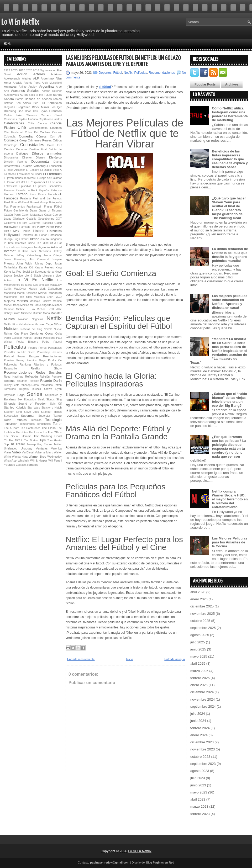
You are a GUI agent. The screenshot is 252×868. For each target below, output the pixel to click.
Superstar (44, 416)
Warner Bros (37, 456)
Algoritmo (47, 78)
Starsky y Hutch (52, 408)
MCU (59, 297)
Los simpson (41, 285)
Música (9, 319)
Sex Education (27, 399)
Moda (46, 313)
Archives (232, 84)
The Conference (30, 428)
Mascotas (55, 293)
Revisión (34, 381)
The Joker (22, 432)
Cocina (57, 132)
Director (27, 158)
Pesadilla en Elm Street (20, 352)
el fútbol (105, 87)
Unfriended (11, 449)
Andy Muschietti (52, 83)
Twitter (58, 444)
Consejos (11, 140)
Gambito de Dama (25, 211)
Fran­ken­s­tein (34, 207)
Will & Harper (39, 461)
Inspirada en (12, 247)
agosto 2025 (200, 635)
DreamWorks (12, 166)
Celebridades (14, 123)
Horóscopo (55, 235)
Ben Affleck (23, 103)
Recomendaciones (18, 372)
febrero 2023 (200, 814)
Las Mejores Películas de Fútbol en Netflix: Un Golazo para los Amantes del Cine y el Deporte (123, 61)
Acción (22, 74)
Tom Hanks (54, 440)
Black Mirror (41, 107)
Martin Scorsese (27, 293)
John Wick (24, 263)
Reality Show (46, 368)
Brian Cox (31, 111)
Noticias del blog (31, 329)
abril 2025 (198, 663)
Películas (15, 347)
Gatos (48, 215)
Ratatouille (10, 369)
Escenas (9, 190)
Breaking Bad (14, 111)
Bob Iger (56, 107)
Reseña (9, 381)
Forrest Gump (39, 202)
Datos (51, 145)
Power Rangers (28, 356)
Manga (33, 289)
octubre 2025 (200, 621)
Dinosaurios (11, 158)
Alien (59, 79)
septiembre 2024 (203, 706)
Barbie (19, 99)
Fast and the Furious (47, 199)
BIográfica (23, 107)
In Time (9, 243)
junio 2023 (198, 785)
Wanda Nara (20, 457)
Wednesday (54, 457)
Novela (48, 329)
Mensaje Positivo (40, 301)
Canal (58, 115)
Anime (22, 87)
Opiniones (37, 333)
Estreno (22, 194)
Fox (6, 207)
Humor (33, 239)
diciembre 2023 (202, 742)
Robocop (25, 385)
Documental (40, 162)
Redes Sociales (49, 372)
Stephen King (13, 412)
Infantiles (21, 243)
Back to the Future (40, 95)
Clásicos (56, 128)
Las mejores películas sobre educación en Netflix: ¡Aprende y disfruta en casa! (230, 302)
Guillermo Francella (41, 223)
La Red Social (21, 272)
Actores (39, 74)
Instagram (27, 247)
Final (7, 202)
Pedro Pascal (52, 342)
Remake (57, 377)
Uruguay (27, 448)
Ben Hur (39, 103)
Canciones (10, 119)
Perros (43, 348)
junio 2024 (198, 721)
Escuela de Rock (27, 190)
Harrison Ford (28, 227)
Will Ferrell (55, 461)
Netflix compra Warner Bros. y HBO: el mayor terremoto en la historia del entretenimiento (230, 499)
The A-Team (12, 428)
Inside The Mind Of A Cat (45, 243)
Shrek (41, 399)
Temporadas (27, 424)
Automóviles (11, 95)
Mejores (9, 301)
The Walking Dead (48, 436)
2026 (29, 70)
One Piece (21, 334)
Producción (55, 360)
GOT (59, 219)
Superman (28, 416)
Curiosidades (32, 145)
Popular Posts (205, 84)
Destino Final (38, 149)
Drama (58, 162)
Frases (48, 207)
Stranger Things (51, 412)
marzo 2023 (199, 806)
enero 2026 (199, 599)
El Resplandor (35, 182)
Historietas (54, 231)
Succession (11, 416)
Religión (45, 377)
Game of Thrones (50, 211)
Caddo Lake (13, 115)
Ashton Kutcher (52, 91)
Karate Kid (26, 268)
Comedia (26, 136)
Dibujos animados (47, 153)
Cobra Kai (31, 132)
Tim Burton (31, 440)
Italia (25, 251)
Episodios (25, 186)
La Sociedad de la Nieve (46, 272)
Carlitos (57, 119)
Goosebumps (46, 219)
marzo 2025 (199, 671)
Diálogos (22, 153)
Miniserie (27, 313)
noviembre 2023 (203, 749)
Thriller (9, 440)
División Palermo (16, 162)
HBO (58, 227)
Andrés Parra (32, 83)
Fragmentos (17, 207)
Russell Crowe (42, 389)
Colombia (10, 137)
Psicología (10, 365)
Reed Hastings (14, 377)
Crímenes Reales (40, 140)
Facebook (55, 194)
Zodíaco (21, 465)
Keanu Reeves (44, 268)
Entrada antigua (175, 659)
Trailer (20, 444)
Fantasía (25, 199)
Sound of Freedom (33, 403)
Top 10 (9, 444)
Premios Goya (36, 360)
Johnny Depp (43, 264)
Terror (57, 424)
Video (16, 452)
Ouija (59, 334)
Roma (35, 385)
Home (7, 44)
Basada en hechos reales (43, 99)
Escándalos (55, 186)
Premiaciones (52, 356)
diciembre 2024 (202, 692)
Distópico (55, 157)
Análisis (18, 83)
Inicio (130, 659)
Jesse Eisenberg (15, 259)
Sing (59, 399)
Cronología (11, 145)
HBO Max (12, 231)
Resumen (22, 381)
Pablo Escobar (13, 338)
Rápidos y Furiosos (48, 365)
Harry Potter (46, 227)
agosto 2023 (200, 771)
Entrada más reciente (81, 659)
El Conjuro (33, 170)
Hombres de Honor (34, 235)
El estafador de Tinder (29, 174)
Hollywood (12, 235)
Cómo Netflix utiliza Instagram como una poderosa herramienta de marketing (230, 114)
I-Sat (43, 239)
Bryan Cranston (51, 111)
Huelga (8, 239)
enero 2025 (199, 685)
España (44, 190)
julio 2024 (198, 714)
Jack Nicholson (41, 251)
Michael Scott (45, 309)
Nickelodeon (26, 324)
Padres (27, 338)
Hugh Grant (20, 239)
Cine (22, 127)
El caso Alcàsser (14, 170)
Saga (21, 395)
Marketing (10, 293)
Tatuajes (21, 420)
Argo (59, 87)
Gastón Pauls (12, 215)
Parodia (37, 338)
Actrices (56, 74)
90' (35, 70)
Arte (6, 91)
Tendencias (44, 424)
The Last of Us (38, 432)
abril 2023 (198, 799)
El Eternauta (52, 174)
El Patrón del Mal (14, 182)
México (25, 305)
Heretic (26, 231)
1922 (7, 70)
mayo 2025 (199, 656)
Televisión (11, 424)
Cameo (46, 115)
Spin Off (56, 404)
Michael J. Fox (26, 309)
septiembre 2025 (203, 628)
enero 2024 (199, 735)
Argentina (46, 86)
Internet (10, 251)
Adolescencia (12, 79)
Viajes (8, 452)
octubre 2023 (200, 757)
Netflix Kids (11, 324)
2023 (14, 70)
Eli (48, 182)
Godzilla (31, 219)
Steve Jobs (31, 412)
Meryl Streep (12, 305)
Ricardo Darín (51, 381)
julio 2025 (198, 642)
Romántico (46, 385)
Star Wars (34, 408)
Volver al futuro (44, 452)
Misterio (37, 313)
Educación (55, 166)
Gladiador (19, 219)
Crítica (57, 140)
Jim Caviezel (39, 259)
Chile (31, 123)
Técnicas (36, 420)
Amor (8, 83)
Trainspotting (35, 444)
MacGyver (20, 289)
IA (48, 239)
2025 (22, 70)
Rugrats (24, 389)
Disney (40, 157)
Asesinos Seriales (25, 91)
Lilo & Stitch (33, 276)
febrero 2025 (200, 678)
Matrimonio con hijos (18, 297)
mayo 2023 (199, 792)
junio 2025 (198, 649)
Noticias (11, 329)
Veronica (56, 449)
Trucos (48, 444)
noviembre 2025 (203, 614)
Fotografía (56, 202)
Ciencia (42, 123)
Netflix (54, 318)
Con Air (56, 137)
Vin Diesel (28, 452)
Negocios (37, 319)
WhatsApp (10, 461)
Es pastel (39, 186)
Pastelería (49, 338)
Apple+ (33, 87)
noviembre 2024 (203, 699)
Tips (43, 440)
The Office (55, 432)
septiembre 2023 (203, 764)
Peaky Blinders (27, 342)
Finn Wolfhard (20, 202)
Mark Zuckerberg (51, 289)
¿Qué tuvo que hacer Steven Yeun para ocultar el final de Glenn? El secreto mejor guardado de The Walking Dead (229, 208)
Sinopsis (10, 403)
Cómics (41, 136)
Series (35, 394)
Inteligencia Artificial (48, 247)
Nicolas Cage (44, 324)
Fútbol (58, 207)
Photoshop (44, 352)
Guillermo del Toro (16, 223)
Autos (24, 95)
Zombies (32, 465)
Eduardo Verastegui (34, 166)
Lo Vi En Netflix (20, 22)
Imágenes (56, 239)
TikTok (19, 440)
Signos (50, 399)
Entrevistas (11, 186)
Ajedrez (27, 79)
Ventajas (42, 448)
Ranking (25, 364)
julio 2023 (198, 778)
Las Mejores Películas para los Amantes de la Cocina (230, 542)
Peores (33, 348)
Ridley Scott (11, 385)
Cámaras (31, 115)
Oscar (49, 333)
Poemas (57, 352)
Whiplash (23, 461)
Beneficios (55, 103)
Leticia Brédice (13, 276)
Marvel (43, 293)
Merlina (57, 301)
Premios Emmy (14, 360)
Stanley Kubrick (15, 407)
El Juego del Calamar (49, 178)
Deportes (22, 149)
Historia (39, 231)
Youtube (9, 465)
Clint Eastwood (14, 132)
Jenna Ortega (52, 255)
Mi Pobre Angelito (41, 305)
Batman (9, 103)
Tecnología (53, 420)
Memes (22, 301)
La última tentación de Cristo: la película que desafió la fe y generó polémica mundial (230, 255)
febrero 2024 (200, 728)
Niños (58, 324)
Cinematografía (38, 128)
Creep (23, 141)
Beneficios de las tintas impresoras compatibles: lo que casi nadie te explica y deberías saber (230, 159)
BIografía (9, 107)
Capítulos (45, 119)
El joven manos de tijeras (19, 178)
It (19, 251)
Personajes (55, 348)
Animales (10, 86)
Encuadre (56, 182)
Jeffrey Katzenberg (29, 255)
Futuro (8, 211)
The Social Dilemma (18, 436)
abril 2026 (198, 592)
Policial (9, 356)
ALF (36, 78)
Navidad (23, 319)
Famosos (11, 198)
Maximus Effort (44, 297)
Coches (45, 132)
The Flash (49, 428)
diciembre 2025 (202, 606)
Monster (56, 313)
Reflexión (31, 376)
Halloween (11, 227)
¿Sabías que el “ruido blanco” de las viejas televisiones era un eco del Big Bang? (229, 400)
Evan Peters (38, 194)
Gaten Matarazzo (32, 215)
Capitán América (28, 119)
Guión (58, 223)
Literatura (48, 276)
